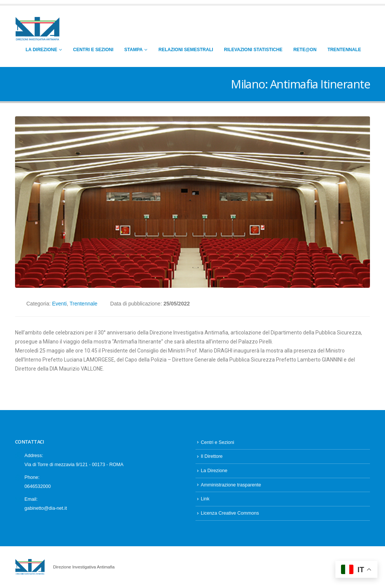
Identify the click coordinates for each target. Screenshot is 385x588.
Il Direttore (212, 456)
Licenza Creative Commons (230, 513)
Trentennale (344, 50)
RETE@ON (305, 50)
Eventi (59, 304)
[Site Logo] (38, 29)
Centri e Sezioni (93, 50)
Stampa (134, 50)
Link (205, 499)
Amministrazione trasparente (231, 485)
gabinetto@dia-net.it (46, 508)
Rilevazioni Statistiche (253, 50)
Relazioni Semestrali (186, 50)
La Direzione (41, 50)
